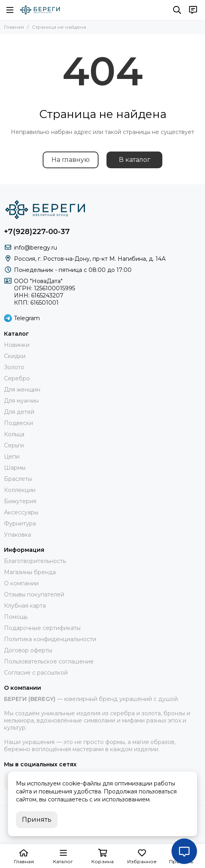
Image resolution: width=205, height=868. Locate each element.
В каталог (135, 160)
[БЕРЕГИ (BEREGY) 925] (40, 10)
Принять (37, 820)
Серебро (17, 378)
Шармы (15, 468)
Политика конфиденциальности (50, 639)
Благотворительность (35, 561)
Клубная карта (25, 606)
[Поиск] (177, 10)
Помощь (16, 617)
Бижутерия (20, 501)
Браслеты (18, 479)
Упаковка (18, 535)
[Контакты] (193, 10)
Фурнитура (20, 524)
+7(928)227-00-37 (37, 232)
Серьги (14, 445)
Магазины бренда (30, 572)
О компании (21, 583)
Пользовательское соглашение (49, 661)
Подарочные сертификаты (42, 628)
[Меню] (10, 10)
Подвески (19, 423)
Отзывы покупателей (34, 594)
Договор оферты (28, 650)
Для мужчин (21, 401)
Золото (14, 367)
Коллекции (20, 490)
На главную (71, 160)
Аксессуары (21, 512)
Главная (14, 27)
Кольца (14, 434)
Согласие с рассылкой (36, 673)
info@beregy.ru (35, 248)
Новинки (17, 345)
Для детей (19, 412)
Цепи (12, 457)
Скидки (15, 356)
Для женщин (22, 390)
